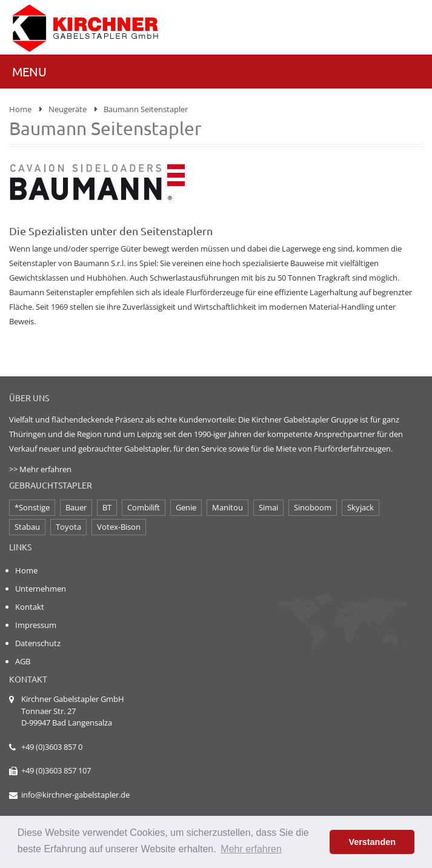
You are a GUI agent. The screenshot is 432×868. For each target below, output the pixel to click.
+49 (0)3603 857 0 (52, 747)
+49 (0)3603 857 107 (56, 770)
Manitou (228, 507)
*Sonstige (32, 507)
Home (20, 109)
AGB (23, 661)
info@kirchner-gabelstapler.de (75, 795)
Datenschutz (38, 643)
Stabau (27, 527)
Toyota (68, 527)
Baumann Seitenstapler (146, 109)
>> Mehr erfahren (40, 469)
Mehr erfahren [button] (251, 849)
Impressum (36, 625)
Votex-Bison (119, 527)
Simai (268, 507)
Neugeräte (68, 109)
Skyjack (361, 507)
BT (107, 507)
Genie (186, 507)
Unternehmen (41, 589)
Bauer (76, 507)
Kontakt (30, 607)
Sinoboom (313, 507)
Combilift (144, 507)
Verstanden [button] (372, 842)
